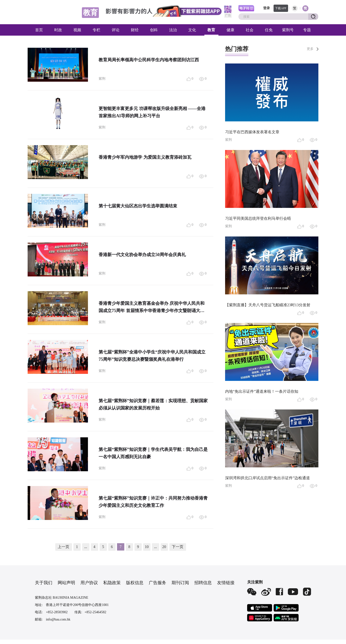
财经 (135, 30)
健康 (230, 30)
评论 (116, 30)
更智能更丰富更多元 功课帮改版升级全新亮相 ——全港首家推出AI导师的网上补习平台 (152, 112)
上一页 (63, 547)
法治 (173, 30)
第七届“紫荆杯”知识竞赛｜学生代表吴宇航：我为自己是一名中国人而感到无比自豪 (153, 453)
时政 (58, 30)
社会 (250, 30)
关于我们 (44, 583)
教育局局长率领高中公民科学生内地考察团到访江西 (149, 60)
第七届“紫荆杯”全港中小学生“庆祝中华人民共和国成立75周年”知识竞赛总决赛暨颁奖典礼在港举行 (152, 356)
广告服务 (157, 583)
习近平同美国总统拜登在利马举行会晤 (258, 218)
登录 (267, 8)
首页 (39, 30)
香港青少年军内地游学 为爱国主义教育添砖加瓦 (145, 157)
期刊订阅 (180, 583)
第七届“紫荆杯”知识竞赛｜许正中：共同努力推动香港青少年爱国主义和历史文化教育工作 (153, 502)
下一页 (178, 547)
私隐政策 (112, 583)
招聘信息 (203, 583)
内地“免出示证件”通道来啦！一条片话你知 (262, 391)
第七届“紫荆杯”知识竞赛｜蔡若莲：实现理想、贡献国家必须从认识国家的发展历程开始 (153, 404)
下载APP (281, 8)
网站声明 (66, 583)
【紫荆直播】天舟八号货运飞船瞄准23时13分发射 (268, 305)
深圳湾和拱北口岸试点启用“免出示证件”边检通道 (267, 478)
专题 (307, 30)
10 (147, 547)
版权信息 (135, 583)
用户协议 (89, 583)
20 (164, 547)
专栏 (96, 30)
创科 (154, 30)
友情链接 (226, 583)
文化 (192, 30)
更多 (310, 49)
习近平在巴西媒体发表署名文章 (252, 132)
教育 (211, 30)
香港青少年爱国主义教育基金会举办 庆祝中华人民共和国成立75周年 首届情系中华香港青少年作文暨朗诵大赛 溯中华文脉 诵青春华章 (152, 308)
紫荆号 (288, 30)
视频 (77, 30)
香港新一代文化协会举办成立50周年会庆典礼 (142, 255)
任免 (269, 30)
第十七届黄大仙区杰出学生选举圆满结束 (138, 206)
